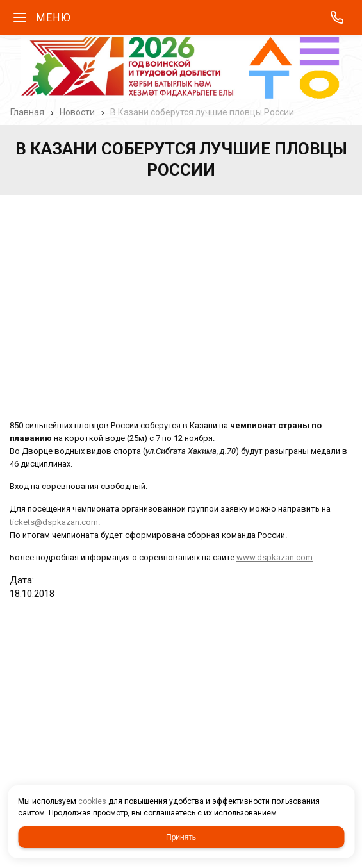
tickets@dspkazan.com (54, 522)
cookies (92, 801)
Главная (27, 112)
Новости (77, 112)
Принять (181, 837)
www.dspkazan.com (275, 557)
